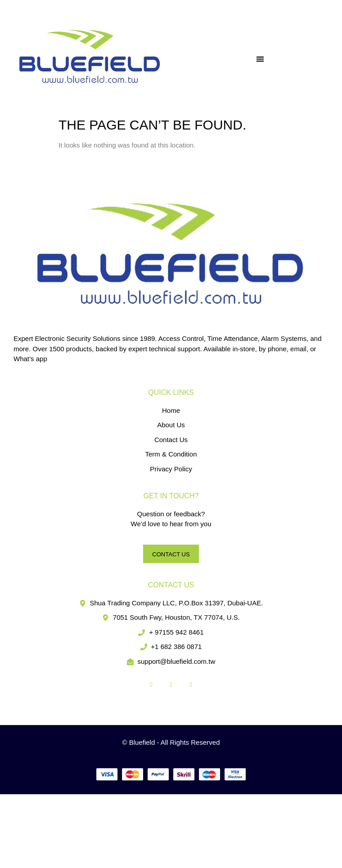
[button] (260, 59)
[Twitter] (171, 685)
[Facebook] (151, 685)
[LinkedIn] (191, 685)
